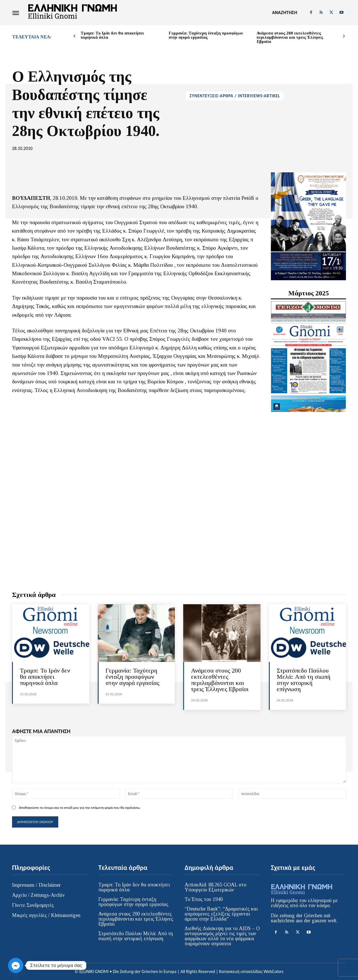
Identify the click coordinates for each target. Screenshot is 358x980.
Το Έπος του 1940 (204, 899)
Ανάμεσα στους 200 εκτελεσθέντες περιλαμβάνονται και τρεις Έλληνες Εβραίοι (290, 37)
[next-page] (344, 36)
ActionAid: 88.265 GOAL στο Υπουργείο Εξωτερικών (215, 887)
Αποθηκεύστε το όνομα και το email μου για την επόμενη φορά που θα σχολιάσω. (80, 808)
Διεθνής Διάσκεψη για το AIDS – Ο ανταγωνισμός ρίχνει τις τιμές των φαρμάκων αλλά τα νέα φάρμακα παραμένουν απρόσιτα (222, 936)
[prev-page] (74, 36)
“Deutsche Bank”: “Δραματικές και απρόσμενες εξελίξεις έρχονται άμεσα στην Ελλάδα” (221, 914)
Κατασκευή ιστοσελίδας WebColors (251, 971)
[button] (284, 13)
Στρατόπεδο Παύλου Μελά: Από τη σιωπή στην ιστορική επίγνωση (304, 680)
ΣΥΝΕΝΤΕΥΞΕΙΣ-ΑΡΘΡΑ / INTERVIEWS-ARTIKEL (235, 96)
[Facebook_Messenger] (16, 965)
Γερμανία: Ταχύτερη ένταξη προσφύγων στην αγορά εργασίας (206, 35)
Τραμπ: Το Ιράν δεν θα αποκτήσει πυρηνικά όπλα (112, 35)
